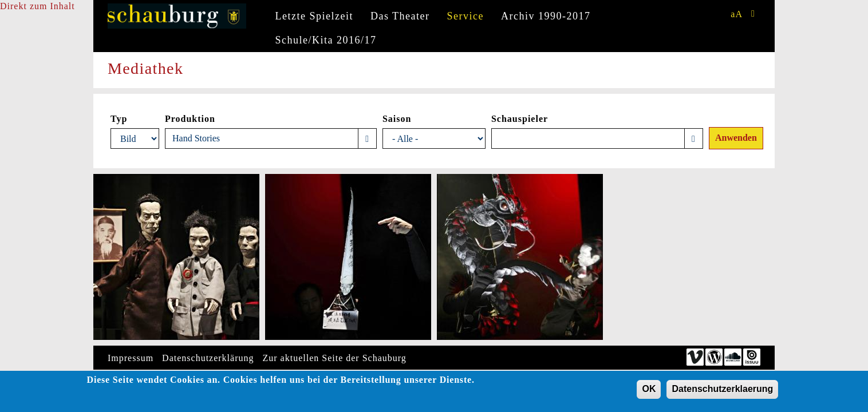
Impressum (131, 358)
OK (649, 391)
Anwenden (736, 138)
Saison (397, 119)
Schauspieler (520, 119)
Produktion (190, 119)
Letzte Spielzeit (314, 16)
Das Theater (400, 16)
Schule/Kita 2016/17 (326, 40)
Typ (119, 119)
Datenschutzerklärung (208, 358)
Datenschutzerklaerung (722, 391)
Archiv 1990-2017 (546, 16)
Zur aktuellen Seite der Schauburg (335, 358)
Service (465, 16)
